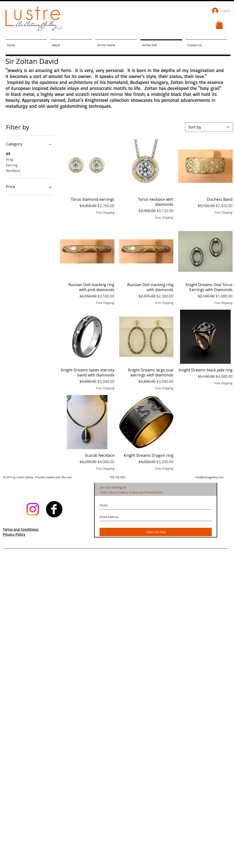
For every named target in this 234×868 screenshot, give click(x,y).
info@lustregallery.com (209, 477)
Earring (12, 165)
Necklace (13, 170)
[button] (219, 25)
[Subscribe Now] (156, 532)
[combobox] (209, 127)
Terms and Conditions (21, 529)
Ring (10, 159)
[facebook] (54, 509)
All (8, 153)
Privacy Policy (14, 534)
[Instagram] (33, 509)
